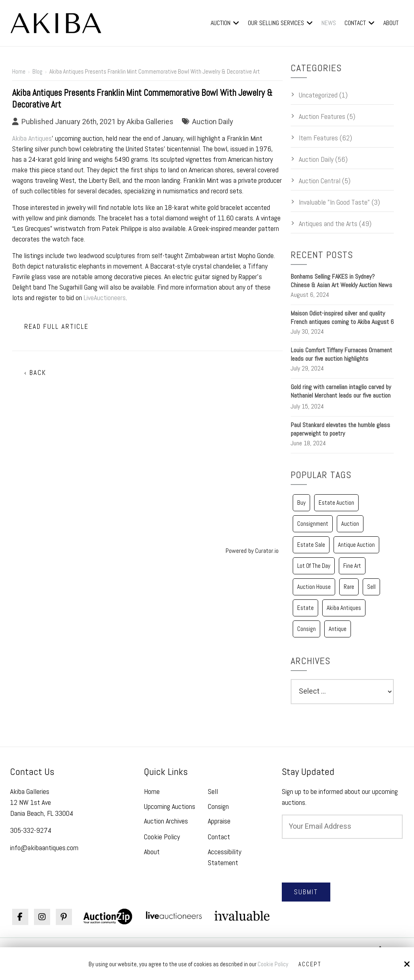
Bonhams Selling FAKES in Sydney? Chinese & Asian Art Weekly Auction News (341, 281)
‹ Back (35, 373)
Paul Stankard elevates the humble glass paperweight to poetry (340, 429)
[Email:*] (342, 827)
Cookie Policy (273, 965)
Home (19, 71)
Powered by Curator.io (252, 551)
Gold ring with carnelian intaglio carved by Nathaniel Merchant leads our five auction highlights (341, 395)
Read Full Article (56, 327)
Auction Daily (213, 122)
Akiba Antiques (32, 138)
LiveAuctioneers (105, 297)
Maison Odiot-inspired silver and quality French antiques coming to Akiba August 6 (342, 317)
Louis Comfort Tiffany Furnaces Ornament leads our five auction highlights (341, 354)
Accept (310, 964)
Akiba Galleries (150, 122)
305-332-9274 (31, 830)
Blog (37, 71)
